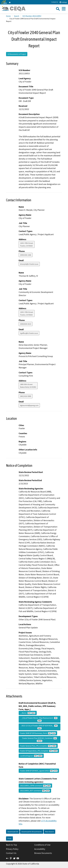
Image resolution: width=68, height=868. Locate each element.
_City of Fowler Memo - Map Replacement (40, 719)
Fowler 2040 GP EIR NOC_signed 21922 (39, 771)
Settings (63, 2)
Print (9, 838)
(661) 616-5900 (26, 396)
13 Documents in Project (17, 54)
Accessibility (40, 849)
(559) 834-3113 (26, 324)
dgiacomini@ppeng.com (29, 405)
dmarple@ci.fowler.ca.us (29, 264)
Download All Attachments (32, 832)
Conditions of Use (42, 845)
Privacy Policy (12, 849)
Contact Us (55, 2)
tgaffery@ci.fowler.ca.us (29, 333)
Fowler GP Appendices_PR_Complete (39, 751)
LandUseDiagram (31, 756)
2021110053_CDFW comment (35, 786)
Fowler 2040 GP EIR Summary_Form (38, 733)
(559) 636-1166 (26, 255)
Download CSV (13, 832)
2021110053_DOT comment (35, 791)
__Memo (28, 713)
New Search (49, 832)
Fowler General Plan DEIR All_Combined (40, 739)
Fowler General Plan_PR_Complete (38, 746)
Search (17, 16)
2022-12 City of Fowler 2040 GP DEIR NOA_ (39, 727)
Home (8, 16)
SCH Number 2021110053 (32, 16)
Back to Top (11, 845)
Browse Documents (43, 853)
